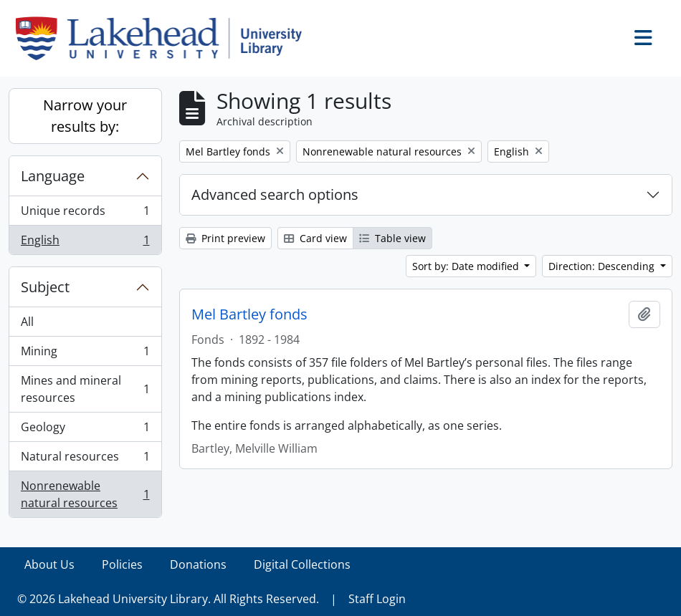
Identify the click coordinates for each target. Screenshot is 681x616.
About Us (49, 564)
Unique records (85, 214)
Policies (122, 564)
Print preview (225, 238)
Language (53, 176)
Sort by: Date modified (467, 266)
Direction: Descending (603, 266)
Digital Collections (302, 564)
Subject (45, 287)
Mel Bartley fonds (249, 314)
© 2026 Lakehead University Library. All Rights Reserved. (168, 599)
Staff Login (377, 599)
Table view (392, 238)
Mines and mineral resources (85, 389)
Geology (85, 430)
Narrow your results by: (85, 116)
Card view (315, 238)
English (85, 243)
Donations (198, 564)
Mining (85, 354)
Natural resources (85, 459)
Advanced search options (275, 194)
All (27, 322)
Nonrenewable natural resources (85, 494)
